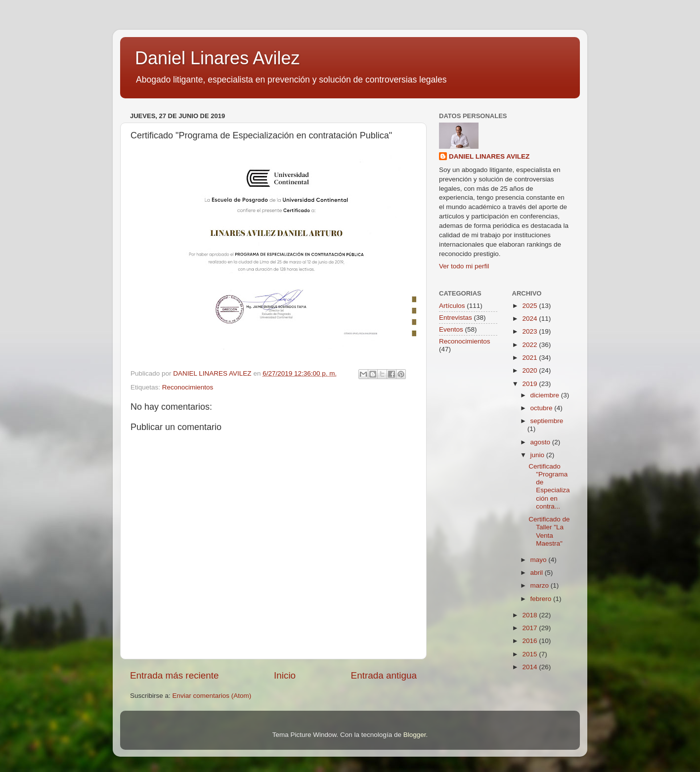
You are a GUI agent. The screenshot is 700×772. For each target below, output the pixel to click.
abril (538, 573)
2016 (530, 641)
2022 (530, 345)
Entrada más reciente (175, 675)
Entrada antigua (384, 675)
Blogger (415, 735)
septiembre (547, 421)
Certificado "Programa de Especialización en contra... (549, 486)
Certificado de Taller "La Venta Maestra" (549, 531)
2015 (530, 654)
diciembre (546, 395)
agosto (541, 442)
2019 (530, 384)
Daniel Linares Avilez (218, 58)
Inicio (285, 675)
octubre (543, 408)
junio (538, 455)
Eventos (451, 329)
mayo (540, 560)
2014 (530, 667)
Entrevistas (456, 318)
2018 (530, 615)
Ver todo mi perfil (464, 266)
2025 (530, 306)
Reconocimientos (188, 387)
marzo (541, 585)
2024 (530, 319)
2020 (530, 370)
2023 (530, 331)
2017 (530, 628)
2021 (530, 358)
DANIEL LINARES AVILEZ (489, 156)
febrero (542, 599)
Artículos (452, 306)
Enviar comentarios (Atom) (212, 696)
